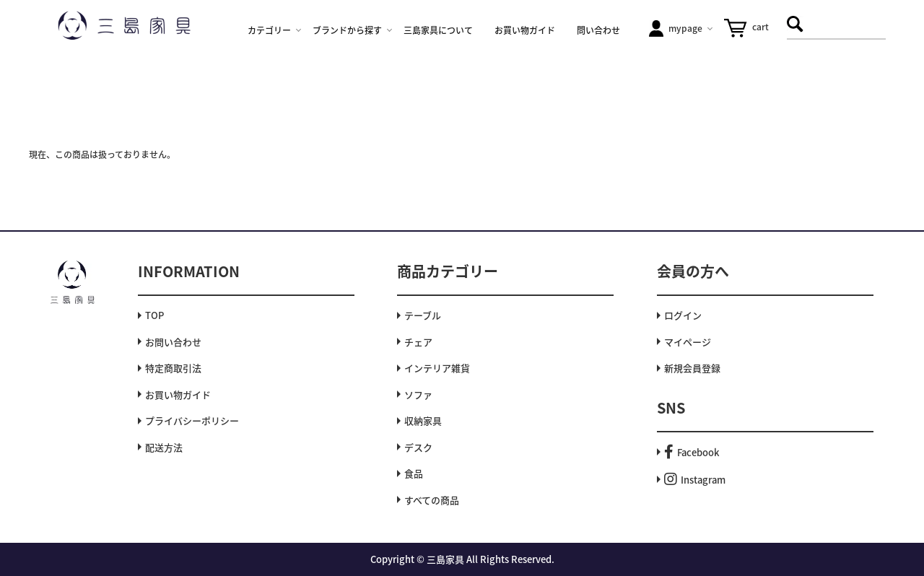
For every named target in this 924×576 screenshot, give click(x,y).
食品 (414, 473)
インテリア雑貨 (437, 368)
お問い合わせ (173, 342)
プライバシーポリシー (192, 420)
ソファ (418, 394)
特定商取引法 (173, 368)
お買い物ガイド (178, 394)
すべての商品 (432, 500)
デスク (418, 447)
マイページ (688, 342)
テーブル (423, 315)
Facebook (692, 452)
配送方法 (164, 447)
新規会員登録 (692, 368)
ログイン (683, 315)
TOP (154, 315)
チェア (418, 342)
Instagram (695, 480)
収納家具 (423, 420)
